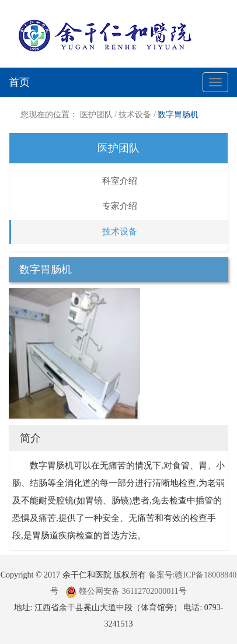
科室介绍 (120, 181)
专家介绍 (120, 206)
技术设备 (135, 115)
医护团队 (96, 115)
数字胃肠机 (178, 115)
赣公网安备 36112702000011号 (126, 591)
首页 (19, 82)
